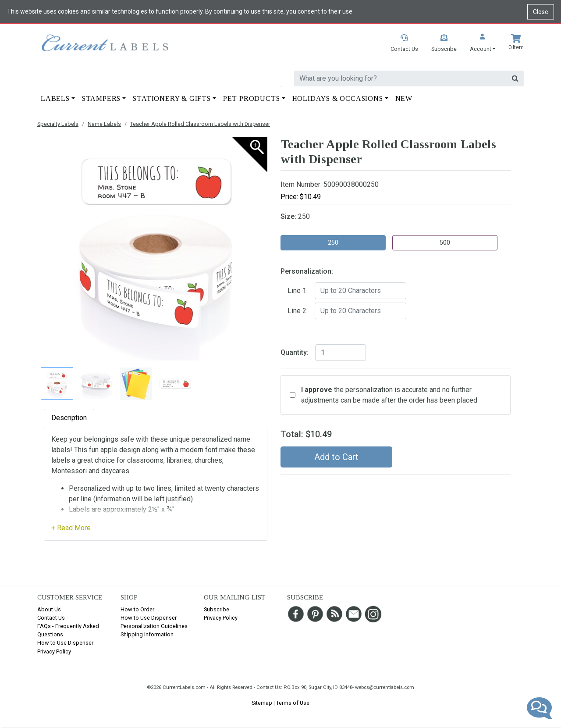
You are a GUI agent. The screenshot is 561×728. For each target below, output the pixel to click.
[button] (483, 44)
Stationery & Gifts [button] (172, 98)
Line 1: (298, 291)
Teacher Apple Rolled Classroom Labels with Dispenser (200, 124)
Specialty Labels (58, 124)
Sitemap (262, 703)
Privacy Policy (54, 651)
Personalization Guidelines (154, 626)
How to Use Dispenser (65, 643)
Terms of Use (293, 703)
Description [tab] (69, 418)
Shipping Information (147, 634)
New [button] (404, 98)
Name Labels (104, 124)
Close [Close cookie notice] (541, 11)
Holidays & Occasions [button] (338, 98)
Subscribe (217, 609)
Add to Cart (336, 457)
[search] (401, 79)
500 (445, 243)
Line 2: (298, 311)
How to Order (137, 609)
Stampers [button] (101, 98)
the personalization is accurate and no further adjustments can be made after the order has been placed (389, 395)
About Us (49, 609)
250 (333, 243)
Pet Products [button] (252, 98)
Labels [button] (55, 98)
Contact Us (51, 618)
